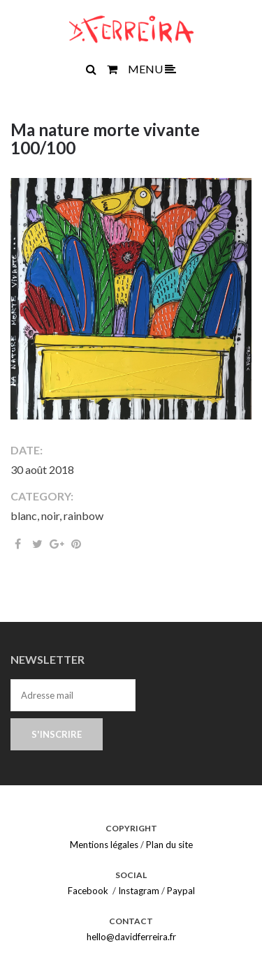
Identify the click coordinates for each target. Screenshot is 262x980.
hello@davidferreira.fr (131, 937)
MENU (152, 69)
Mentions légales (104, 845)
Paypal (181, 891)
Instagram (139, 891)
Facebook (88, 891)
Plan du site (169, 845)
